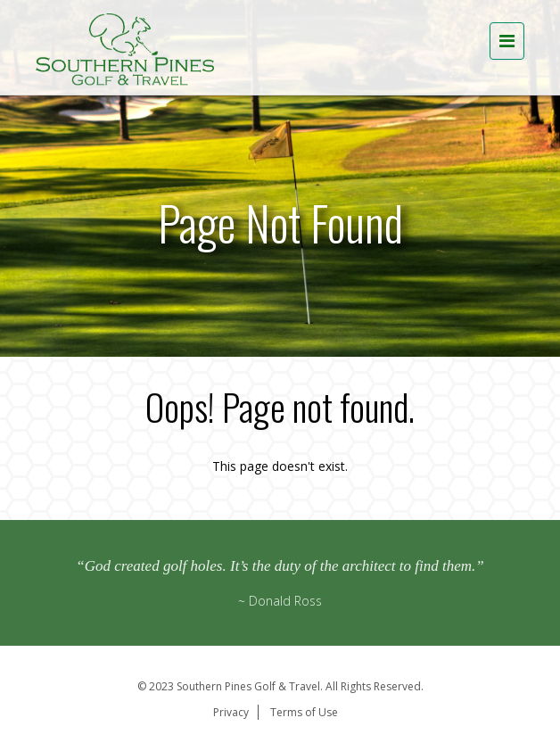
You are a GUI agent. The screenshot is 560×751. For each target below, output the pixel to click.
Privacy (231, 712)
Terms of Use (304, 712)
